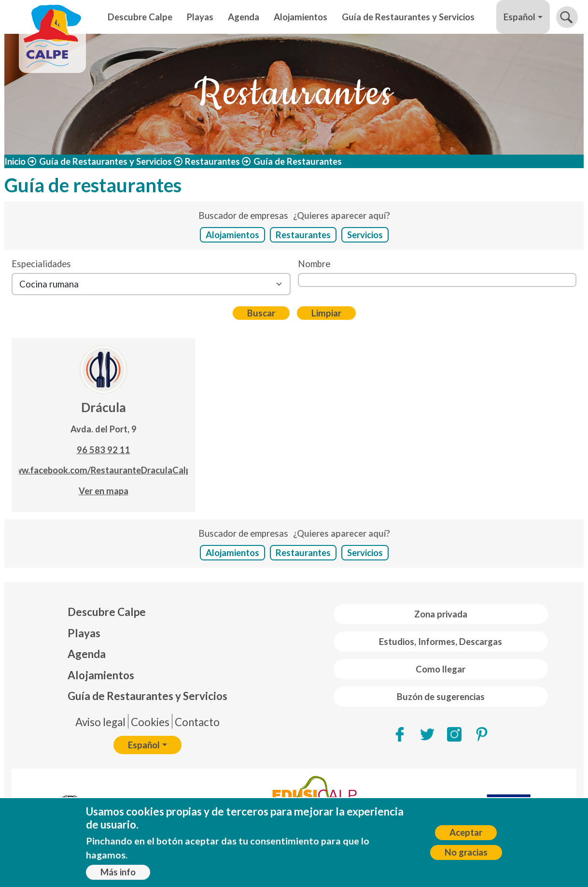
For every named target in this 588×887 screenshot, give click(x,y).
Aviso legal (100, 722)
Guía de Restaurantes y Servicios (408, 17)
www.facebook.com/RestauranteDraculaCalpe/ (104, 470)
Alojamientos (301, 17)
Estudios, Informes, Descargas (441, 642)
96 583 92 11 (104, 450)
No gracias (466, 852)
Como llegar (441, 669)
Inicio (15, 161)
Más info (118, 872)
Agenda (244, 17)
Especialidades (41, 264)
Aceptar (466, 832)
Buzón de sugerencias (441, 697)
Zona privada (441, 614)
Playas (200, 17)
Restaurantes (212, 161)
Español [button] (519, 17)
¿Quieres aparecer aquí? (342, 215)
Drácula (104, 407)
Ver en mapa (104, 491)
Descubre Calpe (140, 17)
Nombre (314, 264)
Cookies (150, 722)
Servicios (365, 235)
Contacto (197, 722)
